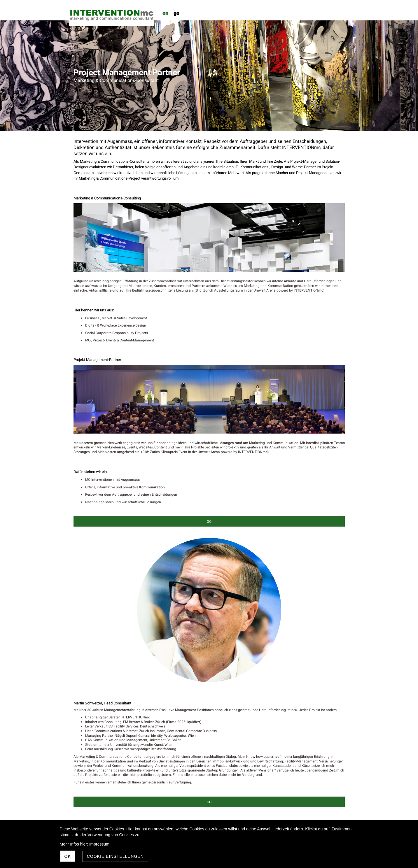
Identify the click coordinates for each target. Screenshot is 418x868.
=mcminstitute (85, 744)
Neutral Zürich (85, 660)
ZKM (77, 759)
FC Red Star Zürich (88, 616)
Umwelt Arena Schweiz (91, 725)
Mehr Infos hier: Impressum (85, 844)
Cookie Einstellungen (115, 856)
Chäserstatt (83, 586)
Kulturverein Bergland (90, 646)
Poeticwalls (83, 695)
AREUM (79, 571)
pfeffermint (82, 710)
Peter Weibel (83, 675)
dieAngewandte (86, 601)
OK (68, 856)
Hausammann (85, 630)
